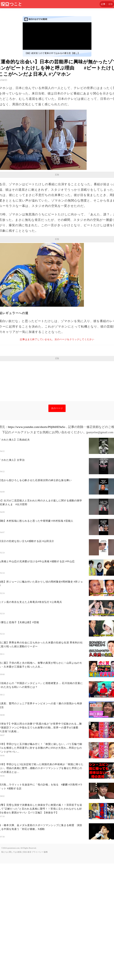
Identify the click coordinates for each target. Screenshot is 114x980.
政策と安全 (22, 969)
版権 (46, 969)
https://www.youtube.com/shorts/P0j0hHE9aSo (37, 543)
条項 (29, 969)
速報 (110, 4)
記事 (103, 4)
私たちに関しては (9, 969)
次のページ (57, 525)
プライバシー (38, 969)
